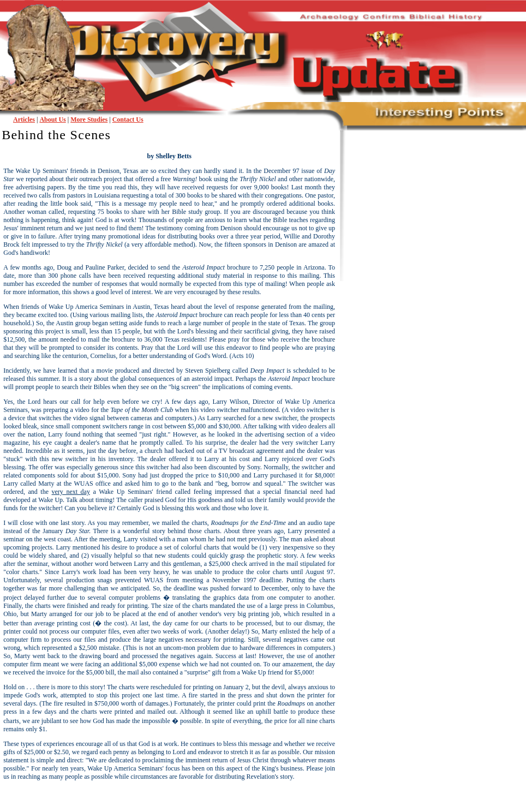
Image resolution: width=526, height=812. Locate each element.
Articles (24, 120)
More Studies (89, 120)
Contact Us (128, 120)
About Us (52, 120)
